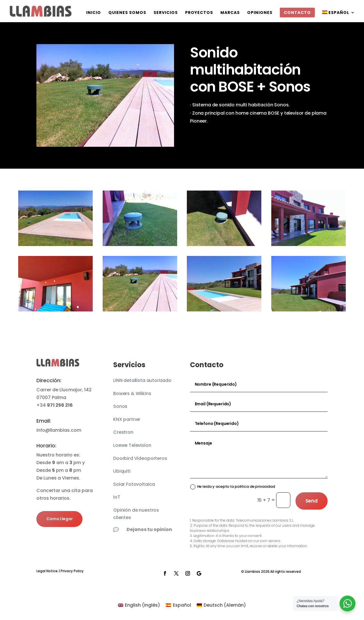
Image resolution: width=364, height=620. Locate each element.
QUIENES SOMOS (127, 13)
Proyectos (199, 13)
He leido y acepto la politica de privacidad (233, 486)
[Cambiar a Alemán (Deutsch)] (221, 605)
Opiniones (260, 13)
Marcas (230, 13)
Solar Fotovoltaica (134, 484)
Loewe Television (132, 445)
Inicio (94, 13)
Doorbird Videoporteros (140, 458)
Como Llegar (59, 519)
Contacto (297, 13)
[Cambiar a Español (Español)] (178, 605)
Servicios (166, 13)
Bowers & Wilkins (132, 393)
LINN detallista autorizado (142, 380)
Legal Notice (47, 571)
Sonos (120, 406)
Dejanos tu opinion (149, 529)
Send (312, 501)
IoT (117, 497)
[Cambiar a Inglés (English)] (139, 605)
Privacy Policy (72, 571)
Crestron (123, 432)
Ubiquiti (122, 471)
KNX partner (127, 419)
